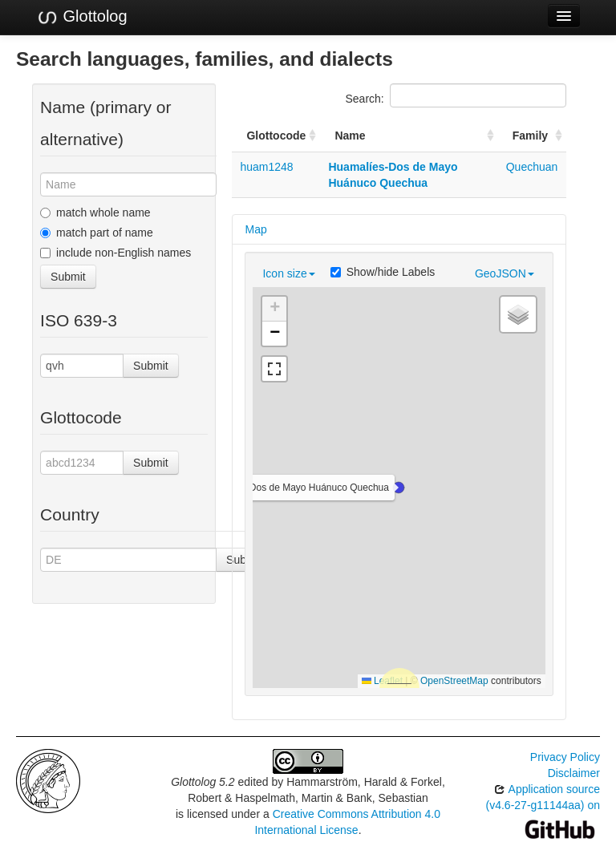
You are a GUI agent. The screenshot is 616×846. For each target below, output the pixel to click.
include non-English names (115, 253)
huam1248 (266, 167)
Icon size (288, 273)
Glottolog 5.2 (203, 782)
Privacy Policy (565, 757)
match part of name (97, 233)
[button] (399, 488)
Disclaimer (574, 773)
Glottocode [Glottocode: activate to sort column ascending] (276, 136)
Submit (68, 277)
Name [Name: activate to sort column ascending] (350, 136)
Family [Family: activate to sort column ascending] (530, 136)
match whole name (95, 213)
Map (255, 229)
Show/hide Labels (383, 272)
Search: (456, 95)
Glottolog (82, 17)
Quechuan (532, 167)
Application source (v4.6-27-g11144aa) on (543, 809)
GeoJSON (505, 273)
